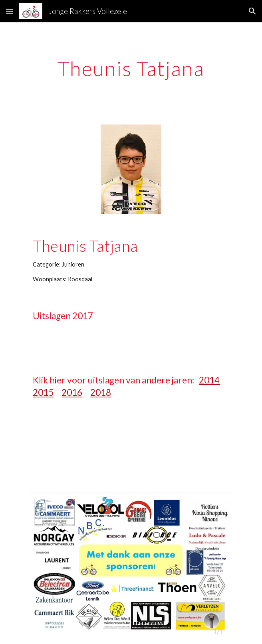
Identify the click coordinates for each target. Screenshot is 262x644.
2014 (209, 380)
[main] (131, 69)
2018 (101, 392)
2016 (72, 392)
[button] (10, 11)
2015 (43, 392)
